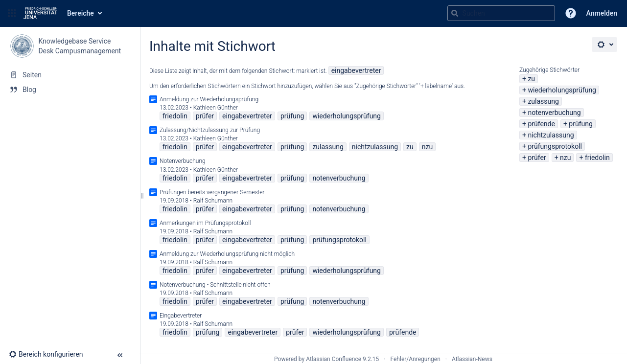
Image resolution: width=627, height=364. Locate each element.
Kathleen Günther (216, 108)
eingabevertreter (356, 70)
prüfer (537, 158)
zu (531, 79)
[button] (12, 13)
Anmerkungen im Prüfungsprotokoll (205, 223)
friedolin (597, 158)
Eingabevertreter (181, 316)
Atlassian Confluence (334, 359)
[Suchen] (455, 13)
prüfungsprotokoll (555, 146)
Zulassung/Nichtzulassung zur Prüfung (210, 130)
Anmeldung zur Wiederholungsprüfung (209, 99)
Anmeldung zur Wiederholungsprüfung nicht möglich (227, 254)
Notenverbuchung (183, 161)
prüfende (541, 124)
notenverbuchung (554, 113)
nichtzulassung (551, 135)
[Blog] (70, 90)
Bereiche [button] (81, 13)
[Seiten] (70, 75)
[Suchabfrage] (501, 13)
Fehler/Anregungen (416, 359)
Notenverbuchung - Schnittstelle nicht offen (215, 285)
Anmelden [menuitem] (602, 13)
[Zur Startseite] (40, 13)
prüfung (581, 124)
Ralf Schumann (213, 201)
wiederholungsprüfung (562, 90)
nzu (565, 158)
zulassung (543, 101)
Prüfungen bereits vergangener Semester (212, 192)
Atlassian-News (472, 359)
